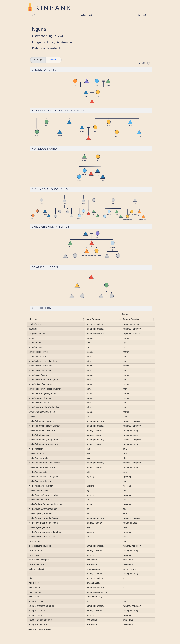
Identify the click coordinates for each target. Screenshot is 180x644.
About (143, 15)
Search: (138, 314)
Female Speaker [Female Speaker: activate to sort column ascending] (131, 319)
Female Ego (54, 60)
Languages (88, 15)
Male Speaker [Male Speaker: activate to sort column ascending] (93, 319)
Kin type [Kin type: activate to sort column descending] (33, 319)
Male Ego (38, 60)
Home (33, 15)
